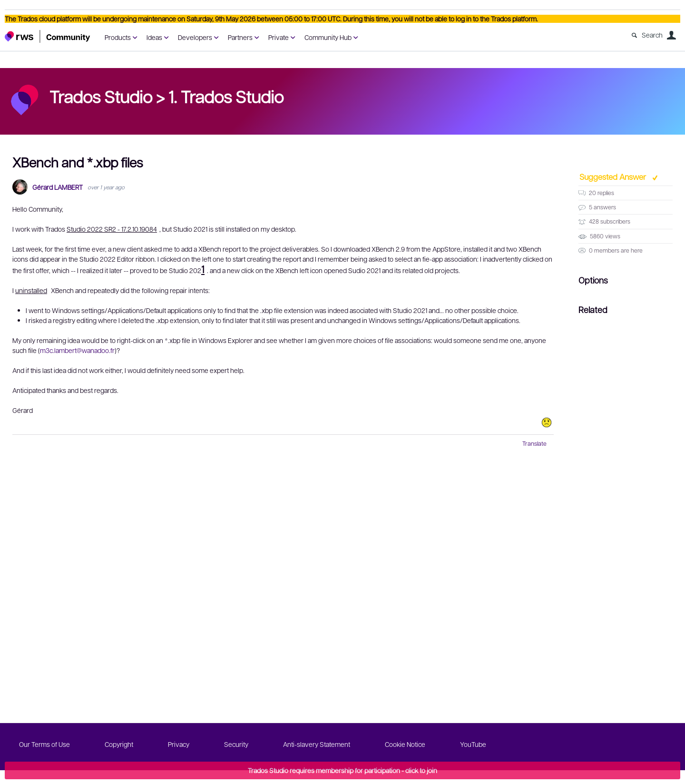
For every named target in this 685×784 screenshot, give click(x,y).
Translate (534, 443)
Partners (240, 37)
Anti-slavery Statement (317, 744)
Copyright (119, 744)
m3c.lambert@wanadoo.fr (77, 350)
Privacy (179, 744)
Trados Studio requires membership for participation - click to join (342, 770)
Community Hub (328, 37)
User (671, 35)
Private (279, 37)
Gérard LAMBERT (58, 187)
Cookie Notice (405, 744)
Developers (195, 37)
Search (652, 35)
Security (236, 744)
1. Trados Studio (226, 96)
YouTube (473, 744)
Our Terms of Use (44, 744)
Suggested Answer (614, 176)
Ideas (154, 37)
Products (118, 37)
